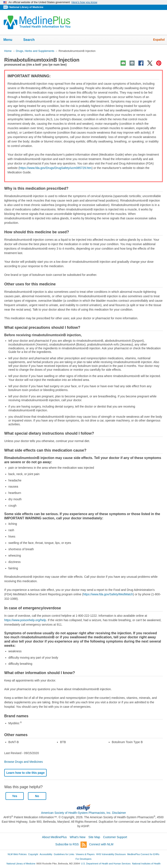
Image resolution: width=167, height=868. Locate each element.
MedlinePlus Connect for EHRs (143, 854)
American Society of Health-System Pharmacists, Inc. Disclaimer (84, 813)
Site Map (94, 837)
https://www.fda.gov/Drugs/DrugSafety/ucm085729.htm (56, 168)
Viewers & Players (85, 854)
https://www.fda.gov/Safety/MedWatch (108, 594)
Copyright (33, 854)
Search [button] (32, 40)
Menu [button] (11, 40)
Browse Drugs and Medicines (24, 762)
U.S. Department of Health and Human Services (106, 864)
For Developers (83, 859)
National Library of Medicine (26, 7)
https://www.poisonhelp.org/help (25, 620)
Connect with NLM (101, 844)
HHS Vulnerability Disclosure (111, 854)
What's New (78, 837)
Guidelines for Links (64, 854)
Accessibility (46, 854)
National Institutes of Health (146, 864)
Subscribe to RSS (71, 845)
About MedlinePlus (54, 837)
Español (159, 40)
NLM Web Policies (17, 854)
